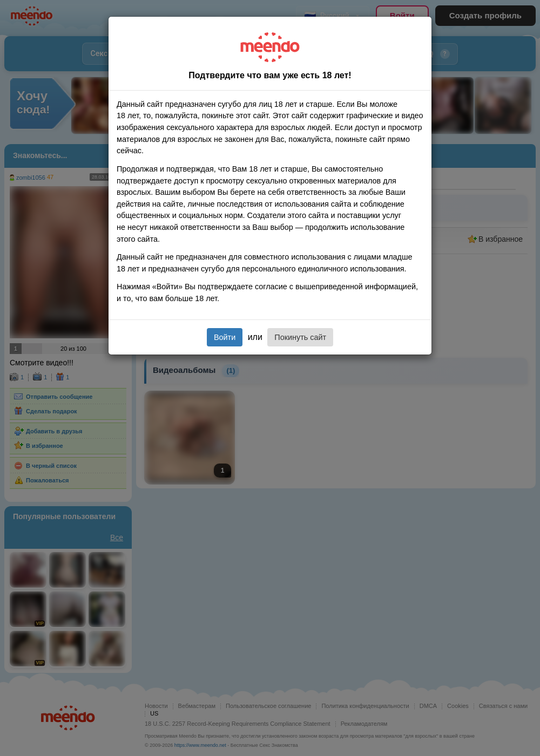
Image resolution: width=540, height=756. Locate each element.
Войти (225, 337)
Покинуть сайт (300, 337)
